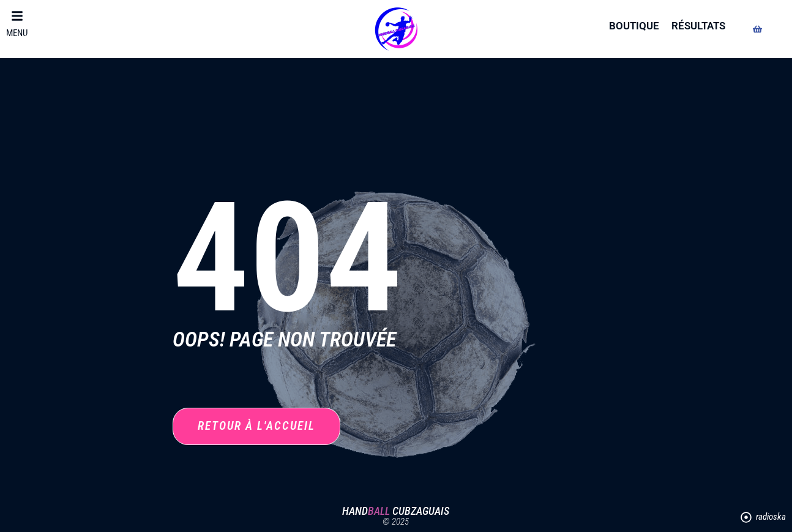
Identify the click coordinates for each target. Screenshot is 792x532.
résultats (698, 26)
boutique (634, 26)
